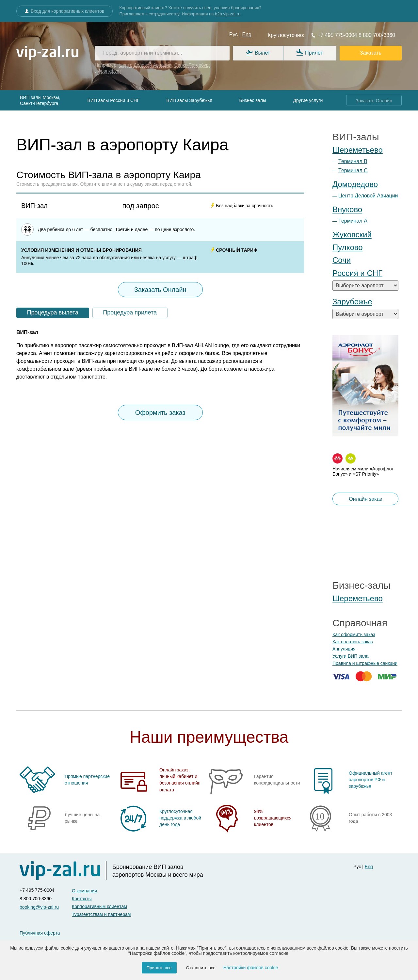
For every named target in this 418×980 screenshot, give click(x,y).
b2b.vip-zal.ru (228, 14)
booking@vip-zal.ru (39, 907)
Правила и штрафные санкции (365, 663)
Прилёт (310, 53)
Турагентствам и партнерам (101, 914)
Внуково (347, 209)
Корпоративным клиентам (99, 906)
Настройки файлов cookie (251, 968)
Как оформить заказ (354, 634)
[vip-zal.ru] (47, 53)
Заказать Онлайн (374, 101)
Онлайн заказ (365, 499)
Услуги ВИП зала (350, 656)
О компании (84, 891)
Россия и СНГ (357, 273)
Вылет (258, 53)
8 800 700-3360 (376, 35)
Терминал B (353, 161)
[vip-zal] (63, 871)
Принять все (159, 968)
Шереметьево (358, 150)
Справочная (360, 623)
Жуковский (352, 235)
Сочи (342, 260)
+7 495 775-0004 (334, 35)
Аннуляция (344, 649)
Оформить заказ (160, 413)
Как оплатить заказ (353, 642)
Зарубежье (352, 302)
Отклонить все (201, 968)
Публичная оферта (40, 933)
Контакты (82, 899)
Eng (247, 34)
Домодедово (355, 184)
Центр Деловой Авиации (368, 196)
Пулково (348, 247)
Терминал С (353, 170)
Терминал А (353, 221)
